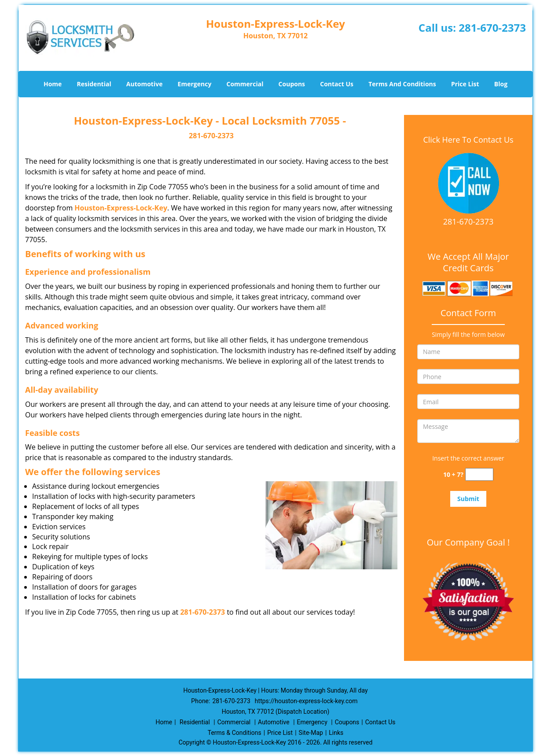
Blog (501, 84)
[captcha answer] (479, 474)
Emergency (195, 84)
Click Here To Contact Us (468, 140)
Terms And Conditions (402, 84)
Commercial (245, 84)
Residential (94, 84)
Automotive (145, 84)
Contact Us (337, 84)
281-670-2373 (492, 28)
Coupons (292, 84)
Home (53, 84)
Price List (465, 84)
